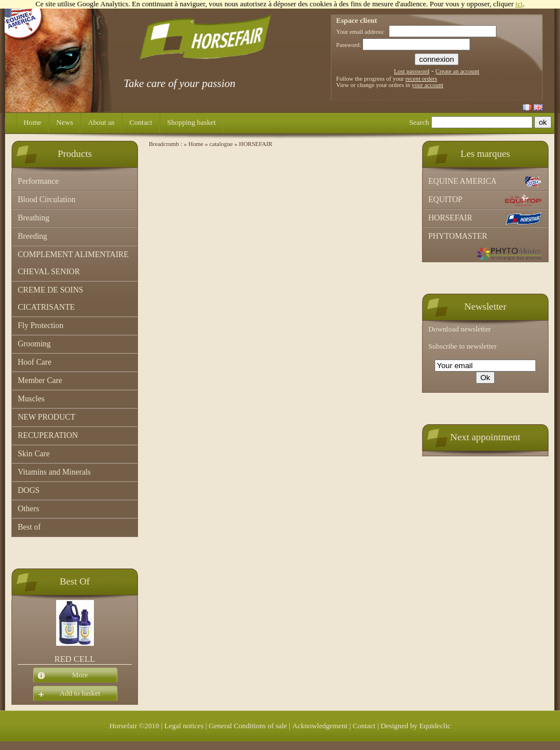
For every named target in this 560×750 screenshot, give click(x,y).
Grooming (34, 344)
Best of (29, 527)
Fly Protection (41, 325)
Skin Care (34, 454)
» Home (194, 144)
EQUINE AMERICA (485, 182)
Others (28, 509)
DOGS (29, 490)
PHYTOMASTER (485, 246)
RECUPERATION (48, 435)
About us (101, 123)
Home (32, 123)
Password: (349, 45)
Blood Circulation (47, 200)
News (64, 123)
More (60, 676)
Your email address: (360, 32)
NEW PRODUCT (46, 417)
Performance (38, 181)
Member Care (40, 380)
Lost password (412, 71)
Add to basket (67, 694)
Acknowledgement (320, 726)
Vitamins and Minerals (54, 472)
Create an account (458, 71)
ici (519, 4)
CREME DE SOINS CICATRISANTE (50, 299)
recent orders (421, 79)
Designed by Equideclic (416, 726)
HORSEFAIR (485, 219)
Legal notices (184, 726)
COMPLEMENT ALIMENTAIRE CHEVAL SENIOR (73, 263)
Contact (141, 123)
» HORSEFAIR (253, 144)
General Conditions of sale (248, 726)
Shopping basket (192, 123)
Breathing (33, 218)
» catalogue (219, 144)
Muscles (31, 399)
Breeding (32, 236)
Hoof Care (35, 362)
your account (427, 85)
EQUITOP (485, 200)
